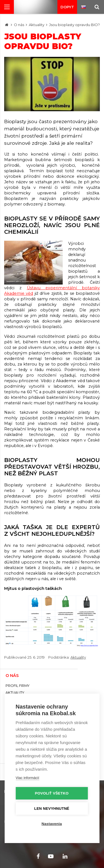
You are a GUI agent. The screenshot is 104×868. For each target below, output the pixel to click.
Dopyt (67, 7)
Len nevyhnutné (52, 809)
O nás (19, 25)
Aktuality (37, 25)
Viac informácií (27, 778)
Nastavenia (52, 824)
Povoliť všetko (52, 793)
